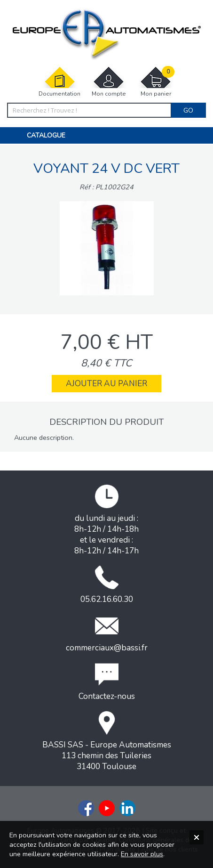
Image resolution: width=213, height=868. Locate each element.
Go (188, 110)
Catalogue (46, 135)
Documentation (59, 82)
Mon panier (156, 82)
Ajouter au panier (106, 384)
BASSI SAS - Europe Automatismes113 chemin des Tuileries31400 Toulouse (107, 742)
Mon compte (109, 82)
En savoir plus (142, 854)
